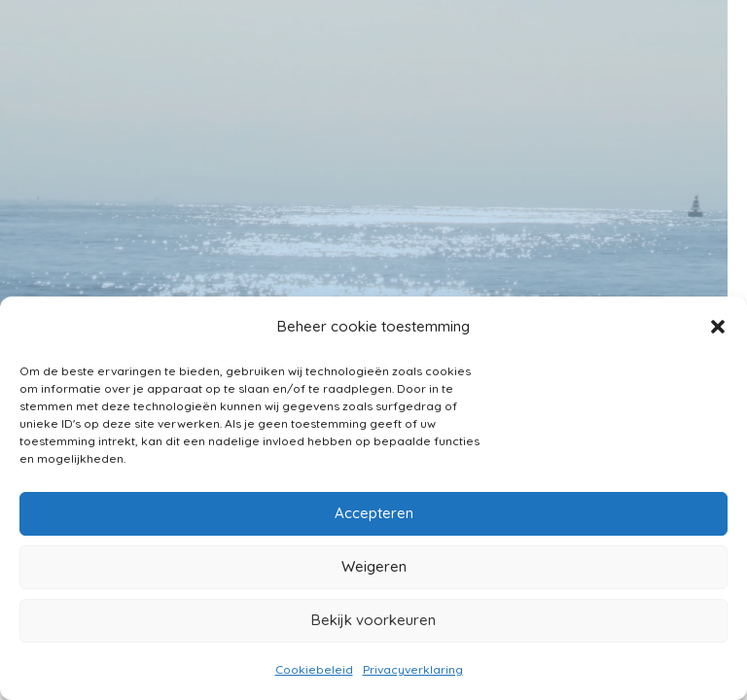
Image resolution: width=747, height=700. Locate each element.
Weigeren (374, 566)
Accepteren (374, 513)
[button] (718, 327)
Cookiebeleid (314, 669)
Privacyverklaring (413, 669)
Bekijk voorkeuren (373, 620)
